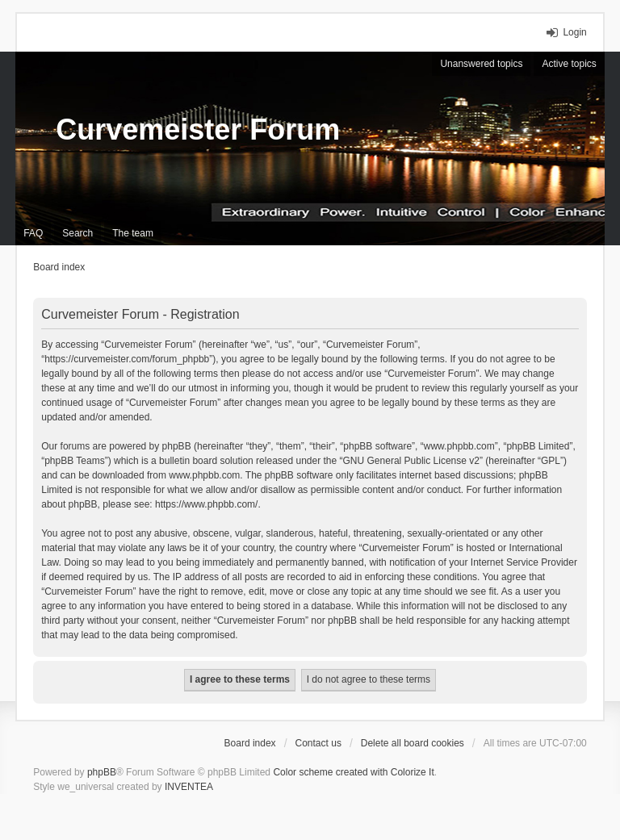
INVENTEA (189, 787)
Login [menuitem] (574, 32)
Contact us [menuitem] (318, 743)
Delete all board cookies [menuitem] (413, 743)
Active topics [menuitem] (569, 64)
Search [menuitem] (77, 233)
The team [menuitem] (133, 233)
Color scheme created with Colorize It (353, 772)
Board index (250, 743)
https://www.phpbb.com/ (206, 504)
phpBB (102, 772)
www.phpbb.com (204, 475)
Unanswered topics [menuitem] (481, 64)
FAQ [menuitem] (33, 233)
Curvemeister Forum (198, 130)
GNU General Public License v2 (411, 461)
